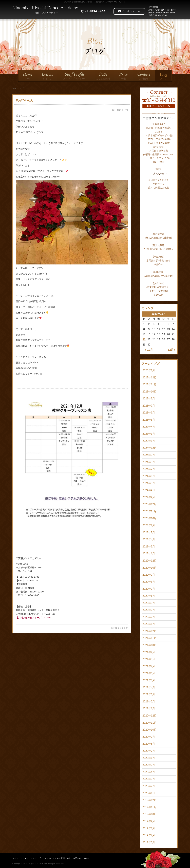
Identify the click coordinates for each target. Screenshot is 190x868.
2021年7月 (149, 666)
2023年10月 (149, 518)
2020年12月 (149, 716)
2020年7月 (149, 751)
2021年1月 (149, 708)
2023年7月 (149, 525)
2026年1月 (149, 370)
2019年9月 (149, 821)
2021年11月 (149, 638)
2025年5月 (149, 420)
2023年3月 (149, 547)
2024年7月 (149, 469)
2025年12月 (149, 378)
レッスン (24, 858)
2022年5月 (149, 603)
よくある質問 (59, 858)
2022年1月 (149, 624)
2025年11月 (149, 384)
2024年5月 (149, 483)
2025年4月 (149, 427)
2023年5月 (149, 532)
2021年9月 (149, 652)
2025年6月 (149, 413)
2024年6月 (149, 476)
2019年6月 (149, 842)
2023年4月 (149, 539)
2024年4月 (149, 490)
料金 (69, 858)
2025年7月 (149, 406)
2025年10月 (149, 392)
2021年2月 (149, 702)
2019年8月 (149, 828)
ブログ (125, 628)
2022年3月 (149, 610)
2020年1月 (149, 793)
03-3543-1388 (93, 11)
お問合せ (77, 858)
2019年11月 (149, 807)
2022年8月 (149, 582)
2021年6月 (149, 673)
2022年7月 (149, 589)
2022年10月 (149, 568)
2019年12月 (149, 800)
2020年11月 (149, 723)
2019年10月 (149, 814)
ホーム (15, 88)
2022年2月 (149, 617)
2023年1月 (149, 553)
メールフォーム (129, 11)
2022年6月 (149, 596)
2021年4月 (149, 687)
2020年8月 (149, 744)
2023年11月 (149, 511)
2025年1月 (149, 441)
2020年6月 (149, 758)
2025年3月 (149, 434)
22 (144, 339)
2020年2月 (149, 786)
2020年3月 (149, 779)
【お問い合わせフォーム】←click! (33, 618)
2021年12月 (149, 631)
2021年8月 (149, 659)
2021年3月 (149, 694)
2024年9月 (149, 455)
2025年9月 (149, 399)
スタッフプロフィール (41, 858)
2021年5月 (149, 680)
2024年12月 (149, 448)
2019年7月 (149, 835)
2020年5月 (149, 765)
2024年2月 (149, 497)
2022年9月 (149, 575)
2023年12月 (149, 504)
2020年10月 (149, 730)
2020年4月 (149, 772)
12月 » (172, 350)
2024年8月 (149, 462)
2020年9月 (149, 737)
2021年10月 (149, 645)
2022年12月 (149, 561)
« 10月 (149, 350)
